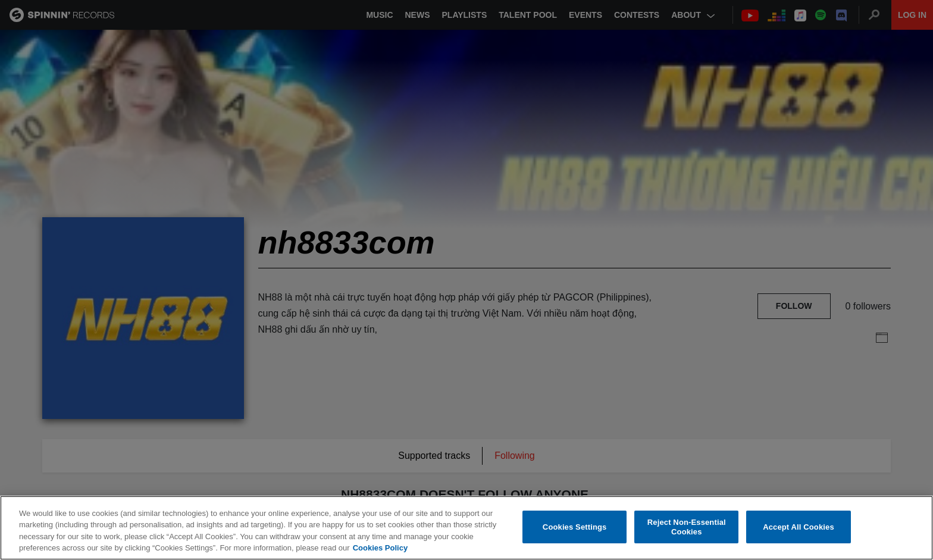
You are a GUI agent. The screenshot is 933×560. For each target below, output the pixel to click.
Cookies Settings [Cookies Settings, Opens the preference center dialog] (575, 527)
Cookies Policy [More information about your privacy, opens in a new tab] (380, 548)
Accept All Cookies (799, 527)
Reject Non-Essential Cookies (687, 527)
